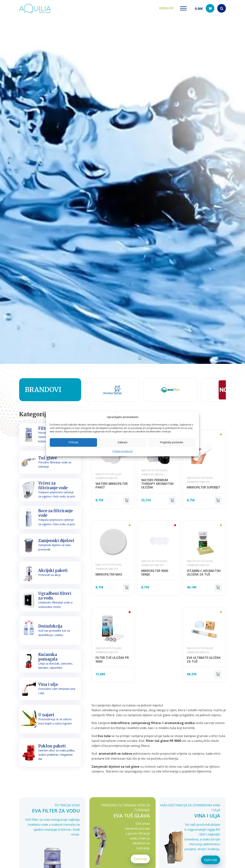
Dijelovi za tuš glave (109, 473)
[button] (205, 8)
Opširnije (140, 857)
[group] (107, 389)
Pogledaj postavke (172, 442)
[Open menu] (183, 8)
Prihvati (73, 442)
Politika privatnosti (123, 451)
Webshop (166, 7)
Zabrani (123, 442)
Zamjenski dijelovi (107, 477)
